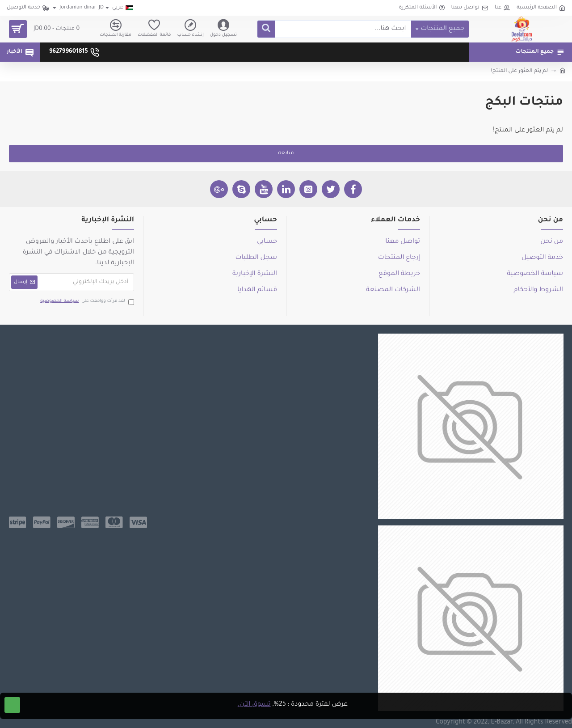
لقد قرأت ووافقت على (86, 302)
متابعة (286, 154)
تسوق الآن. (254, 705)
